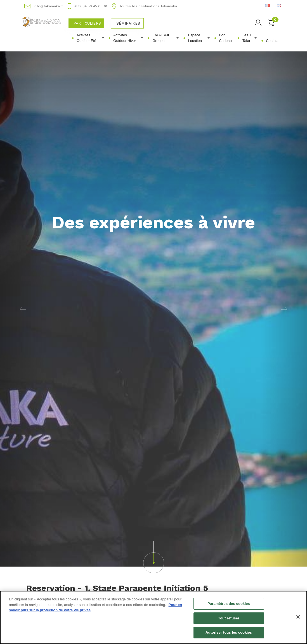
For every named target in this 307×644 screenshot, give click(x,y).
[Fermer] (298, 617)
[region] (153, 617)
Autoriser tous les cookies (229, 632)
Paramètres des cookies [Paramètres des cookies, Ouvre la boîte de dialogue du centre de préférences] (229, 604)
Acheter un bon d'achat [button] (58, 580)
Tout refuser (229, 618)
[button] (153, 495)
